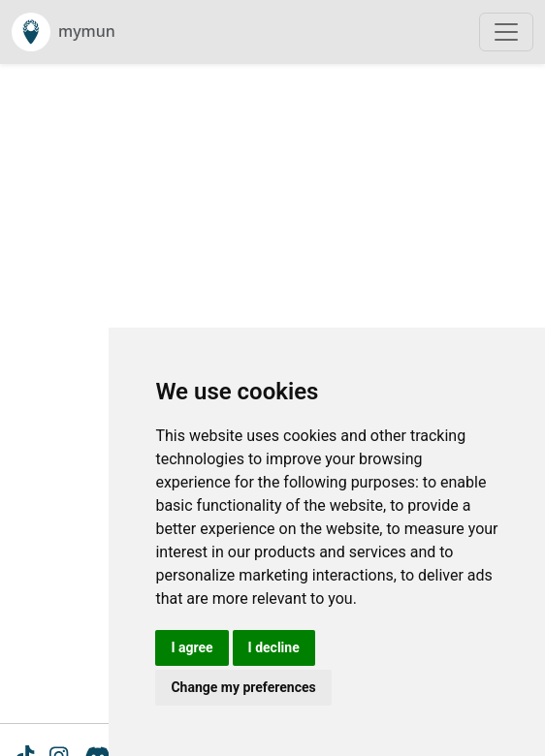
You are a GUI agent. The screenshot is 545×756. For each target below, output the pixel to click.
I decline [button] (274, 647)
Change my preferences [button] (243, 687)
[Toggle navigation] (506, 32)
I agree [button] (192, 647)
